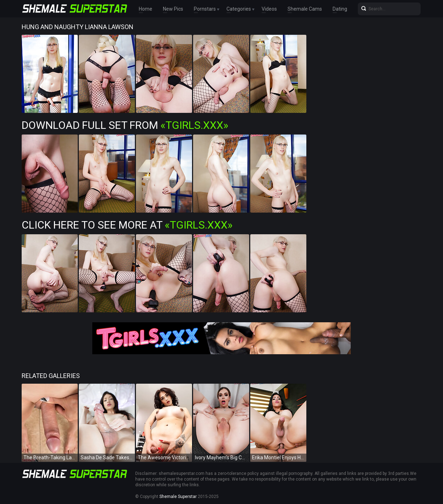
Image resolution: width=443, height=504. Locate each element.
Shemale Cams (305, 9)
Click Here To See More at (127, 225)
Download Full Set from (125, 125)
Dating (340, 9)
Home (146, 9)
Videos (269, 9)
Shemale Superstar (178, 497)
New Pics (173, 9)
